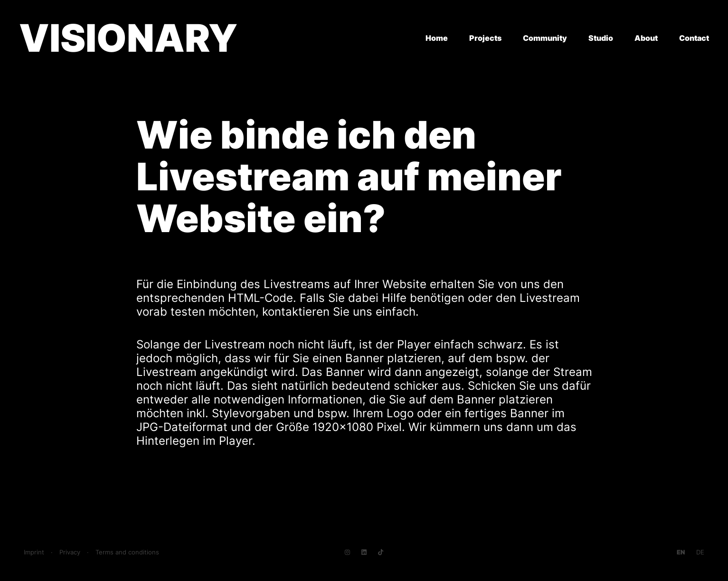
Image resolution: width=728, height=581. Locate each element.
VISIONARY (128, 38)
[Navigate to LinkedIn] (364, 552)
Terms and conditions (127, 552)
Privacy (70, 552)
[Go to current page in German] (700, 552)
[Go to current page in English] (681, 552)
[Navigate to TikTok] (381, 552)
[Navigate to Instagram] (347, 552)
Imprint (34, 552)
